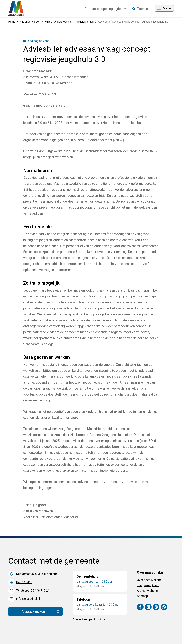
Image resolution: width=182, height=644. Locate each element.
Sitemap (142, 596)
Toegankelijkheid (148, 585)
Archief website (147, 591)
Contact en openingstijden (90, 619)
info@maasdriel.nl (28, 599)
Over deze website (149, 580)
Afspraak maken (42, 612)
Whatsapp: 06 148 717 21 (33, 590)
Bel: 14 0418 (24, 582)
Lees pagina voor (36, 41)
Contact (105, 9)
